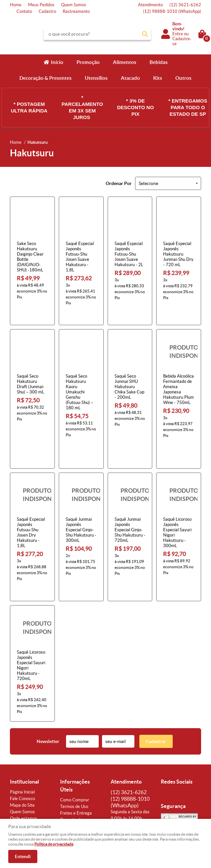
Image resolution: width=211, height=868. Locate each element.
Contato (24, 11)
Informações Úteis (75, 738)
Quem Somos (74, 5)
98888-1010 (172, 11)
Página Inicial (22, 744)
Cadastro (47, 11)
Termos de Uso (74, 759)
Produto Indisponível (179, 339)
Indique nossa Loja (27, 777)
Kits (158, 78)
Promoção (88, 62)
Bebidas (159, 62)
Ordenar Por (119, 183)
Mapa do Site (22, 757)
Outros (183, 78)
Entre (178, 34)
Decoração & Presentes (46, 78)
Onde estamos (24, 771)
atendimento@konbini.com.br (138, 777)
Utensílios (96, 78)
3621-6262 (185, 5)
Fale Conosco (22, 751)
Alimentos (125, 62)
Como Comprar (75, 752)
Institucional (24, 734)
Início (57, 62)
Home (16, 5)
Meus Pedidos (41, 5)
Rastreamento (76, 11)
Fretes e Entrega (76, 765)
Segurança (70, 785)
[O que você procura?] (145, 34)
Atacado (130, 78)
